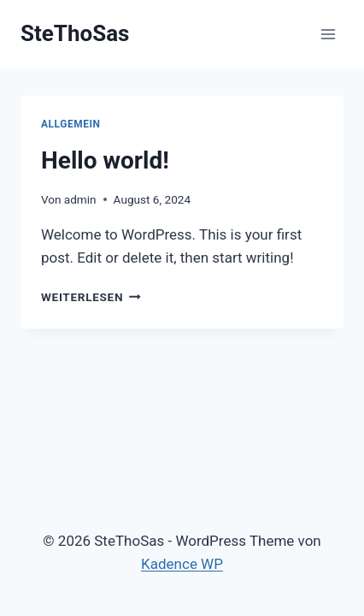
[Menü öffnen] (328, 34)
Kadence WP (182, 564)
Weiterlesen (91, 297)
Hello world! (105, 160)
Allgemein (71, 124)
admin (80, 199)
